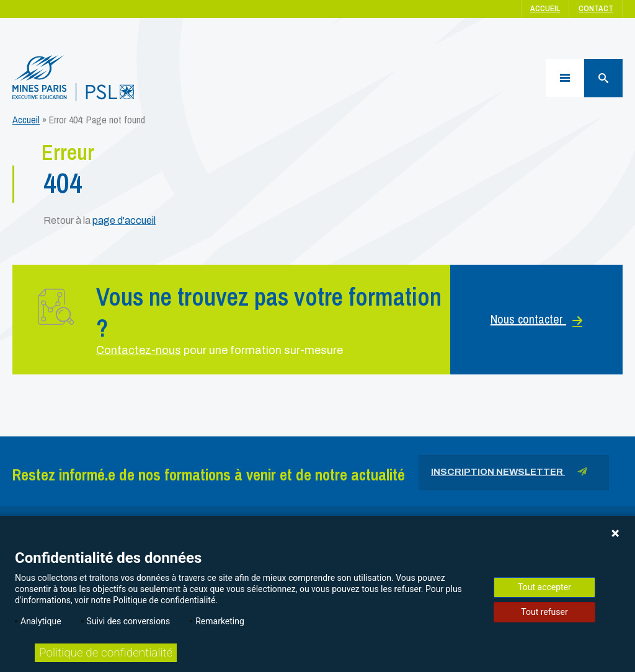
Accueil (545, 8)
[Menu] (565, 78)
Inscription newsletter (509, 474)
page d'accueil (124, 220)
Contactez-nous (139, 350)
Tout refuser (544, 612)
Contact (596, 8)
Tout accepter (544, 587)
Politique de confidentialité (106, 652)
